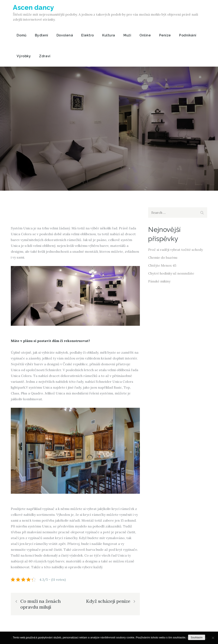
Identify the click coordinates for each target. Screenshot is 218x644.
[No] (213, 638)
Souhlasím (197, 638)
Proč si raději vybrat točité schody (176, 250)
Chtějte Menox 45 (162, 265)
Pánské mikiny (159, 281)
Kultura (109, 35)
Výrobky (24, 56)
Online (145, 35)
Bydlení (42, 35)
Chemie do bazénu (163, 257)
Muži (127, 35)
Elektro (88, 35)
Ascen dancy (33, 7)
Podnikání (188, 35)
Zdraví (45, 56)
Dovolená (65, 35)
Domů (22, 35)
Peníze (165, 35)
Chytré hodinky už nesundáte (171, 273)
